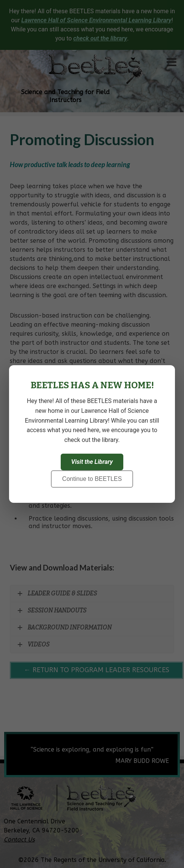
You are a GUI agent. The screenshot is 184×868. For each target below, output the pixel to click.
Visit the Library (92, 462)
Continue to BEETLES (92, 479)
